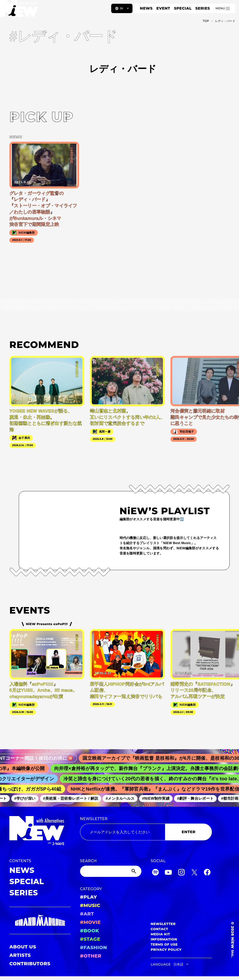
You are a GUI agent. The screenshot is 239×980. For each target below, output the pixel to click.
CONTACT (160, 929)
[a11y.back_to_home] (19, 10)
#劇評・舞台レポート (201, 798)
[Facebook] (207, 873)
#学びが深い (31, 798)
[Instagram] (181, 873)
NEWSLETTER (94, 819)
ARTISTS (20, 955)
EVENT (163, 8)
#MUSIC (90, 905)
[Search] (111, 871)
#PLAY (88, 897)
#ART (87, 914)
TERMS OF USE (164, 944)
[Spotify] (155, 873)
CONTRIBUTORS (30, 964)
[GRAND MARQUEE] (40, 920)
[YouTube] (168, 873)
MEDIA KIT (160, 934)
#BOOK (90, 931)
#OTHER (91, 956)
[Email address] (123, 832)
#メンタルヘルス (126, 798)
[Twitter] (194, 873)
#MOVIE (90, 922)
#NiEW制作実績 (162, 798)
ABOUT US (23, 947)
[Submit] (134, 871)
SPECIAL (183, 8)
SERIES (202, 8)
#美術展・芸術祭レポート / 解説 (77, 798)
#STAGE (90, 939)
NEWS (146, 8)
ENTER (189, 832)
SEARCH (88, 861)
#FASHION (94, 947)
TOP (206, 21)
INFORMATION (164, 939)
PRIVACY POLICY (166, 950)
